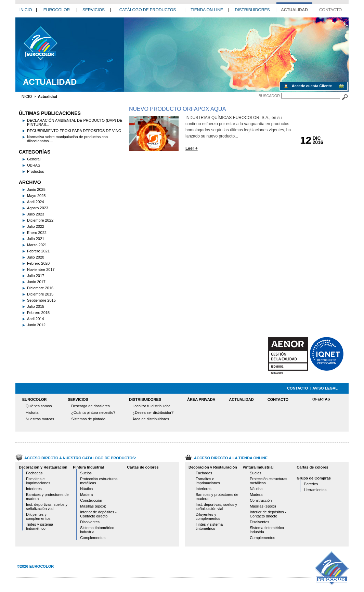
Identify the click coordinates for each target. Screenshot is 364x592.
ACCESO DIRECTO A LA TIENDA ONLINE (231, 458)
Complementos (93, 538)
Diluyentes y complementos (38, 516)
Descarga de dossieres (90, 406)
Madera (86, 495)
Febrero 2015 (38, 313)
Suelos (86, 473)
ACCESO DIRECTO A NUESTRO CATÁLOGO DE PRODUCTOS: (80, 458)
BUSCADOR (269, 96)
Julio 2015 (36, 306)
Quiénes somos (39, 406)
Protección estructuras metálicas (99, 481)
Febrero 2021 (38, 251)
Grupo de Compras (314, 478)
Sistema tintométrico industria (97, 530)
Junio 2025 (36, 189)
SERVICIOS (94, 10)
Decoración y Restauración (43, 467)
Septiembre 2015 (41, 300)
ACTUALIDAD (294, 10)
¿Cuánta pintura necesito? (93, 412)
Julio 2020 (36, 257)
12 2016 (40, 43)
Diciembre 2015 (40, 294)
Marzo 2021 (37, 245)
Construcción (91, 500)
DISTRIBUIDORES (252, 10)
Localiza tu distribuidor (151, 406)
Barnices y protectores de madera (47, 497)
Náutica (86, 489)
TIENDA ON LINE (207, 10)
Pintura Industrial (88, 467)
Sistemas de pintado (88, 419)
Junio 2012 (36, 325)
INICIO (26, 10)
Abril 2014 (36, 319)
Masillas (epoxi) (93, 506)
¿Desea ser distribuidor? (153, 412)
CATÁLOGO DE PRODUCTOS (148, 10)
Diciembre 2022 (40, 220)
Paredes (311, 484)
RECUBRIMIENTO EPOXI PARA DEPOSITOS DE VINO (74, 131)
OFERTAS (321, 399)
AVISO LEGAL (325, 388)
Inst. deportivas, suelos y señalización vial (47, 507)
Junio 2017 (36, 282)
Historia (32, 412)
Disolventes (90, 522)
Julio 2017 (36, 276)
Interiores (34, 489)
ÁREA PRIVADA (201, 399)
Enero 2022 (37, 233)
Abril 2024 (36, 202)
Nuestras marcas (40, 419)
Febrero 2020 (38, 263)
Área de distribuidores (151, 419)
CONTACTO (330, 10)
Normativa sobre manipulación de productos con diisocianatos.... (67, 139)
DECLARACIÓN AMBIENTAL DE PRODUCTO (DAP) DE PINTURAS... (75, 122)
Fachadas (34, 473)
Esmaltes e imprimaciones (38, 481)
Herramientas (315, 490)
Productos (36, 171)
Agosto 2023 (38, 208)
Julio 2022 (36, 226)
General (34, 159)
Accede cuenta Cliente (312, 86)
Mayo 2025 (36, 196)
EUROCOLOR (57, 10)
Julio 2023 (36, 214)
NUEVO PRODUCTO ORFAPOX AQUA (177, 109)
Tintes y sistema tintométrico (40, 526)
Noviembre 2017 (41, 269)
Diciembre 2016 (40, 288)
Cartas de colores (143, 467)
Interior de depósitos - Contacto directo (98, 514)
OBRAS (34, 165)
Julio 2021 (36, 239)
